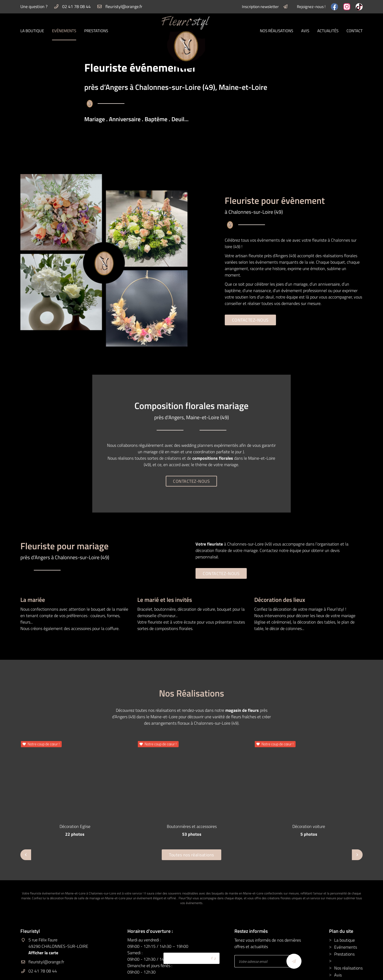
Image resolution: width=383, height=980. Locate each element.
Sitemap (204, 972)
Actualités (328, 31)
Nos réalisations (277, 31)
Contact (355, 31)
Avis (305, 31)
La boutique (32, 31)
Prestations (96, 31)
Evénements (64, 31)
